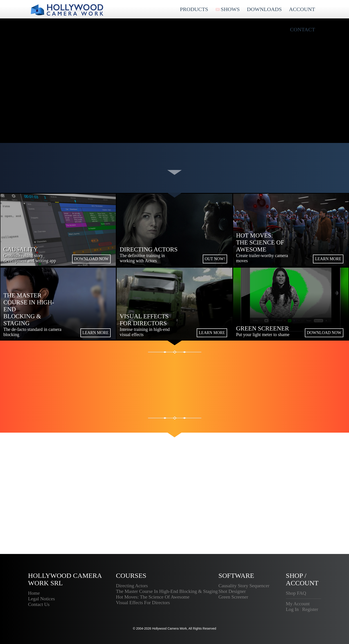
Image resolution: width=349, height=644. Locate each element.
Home (34, 593)
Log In (292, 609)
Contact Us (39, 604)
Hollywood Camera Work (170, 628)
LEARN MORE (328, 259)
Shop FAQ (296, 593)
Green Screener (233, 597)
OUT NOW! (215, 259)
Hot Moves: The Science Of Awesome (153, 597)
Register (310, 609)
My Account (298, 604)
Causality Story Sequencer (244, 586)
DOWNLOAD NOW (91, 259)
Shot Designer (232, 591)
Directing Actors (132, 586)
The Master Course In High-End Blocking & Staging (167, 591)
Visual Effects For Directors (143, 603)
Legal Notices (42, 599)
